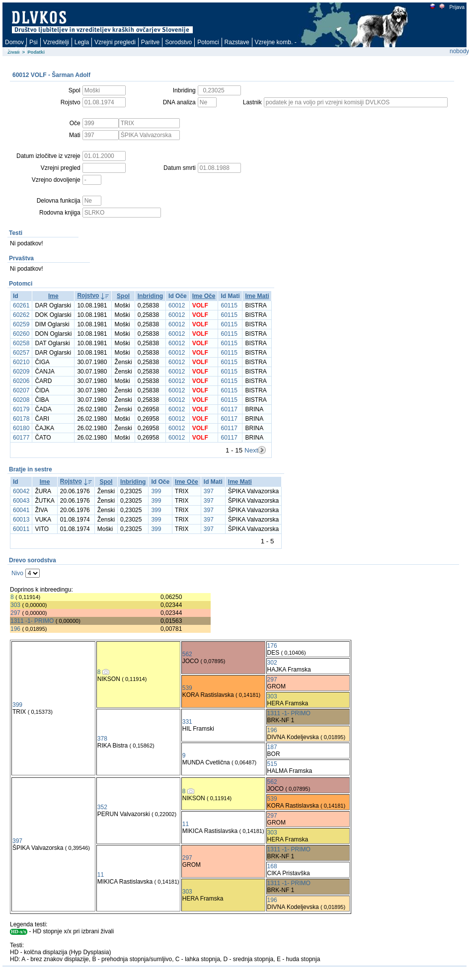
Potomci (208, 42)
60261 (21, 305)
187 (272, 747)
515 (272, 764)
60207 (21, 390)
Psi (34, 42)
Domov (14, 42)
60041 (21, 510)
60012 (177, 305)
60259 (21, 324)
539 (187, 688)
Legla (82, 42)
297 (15, 613)
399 (156, 491)
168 (272, 866)
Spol (123, 296)
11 (186, 824)
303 (15, 605)
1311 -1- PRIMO (32, 621)
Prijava (457, 7)
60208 (21, 400)
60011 (21, 529)
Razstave (237, 42)
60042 (21, 491)
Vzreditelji (56, 42)
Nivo (17, 573)
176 (272, 646)
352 (102, 807)
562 (187, 654)
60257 (21, 353)
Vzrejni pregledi (115, 42)
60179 (21, 409)
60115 (229, 305)
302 (272, 663)
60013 (21, 520)
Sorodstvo (178, 42)
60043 (21, 501)
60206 (21, 381)
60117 (229, 409)
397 (209, 491)
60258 (21, 343)
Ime (53, 296)
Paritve (150, 42)
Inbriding (150, 296)
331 (187, 722)
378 (102, 739)
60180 (21, 428)
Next (251, 450)
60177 (21, 438)
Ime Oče (204, 296)
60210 (21, 362)
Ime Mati (257, 296)
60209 (21, 372)
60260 (21, 334)
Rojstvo (88, 296)
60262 (21, 315)
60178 (21, 419)
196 (15, 629)
